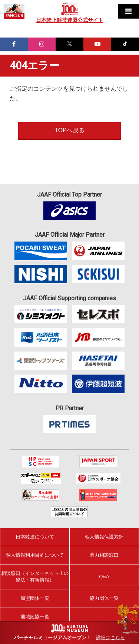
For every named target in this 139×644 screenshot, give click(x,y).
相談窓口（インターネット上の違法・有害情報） (35, 577)
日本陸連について (35, 537)
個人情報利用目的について (35, 555)
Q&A (104, 577)
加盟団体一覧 (35, 598)
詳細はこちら (110, 637)
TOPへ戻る (69, 130)
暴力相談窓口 (104, 555)
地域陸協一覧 (35, 617)
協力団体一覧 (104, 598)
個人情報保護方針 (104, 537)
